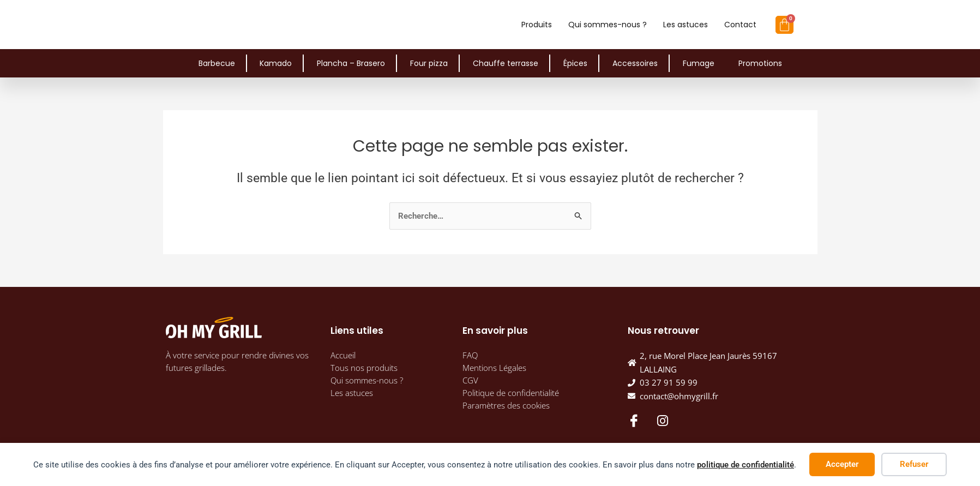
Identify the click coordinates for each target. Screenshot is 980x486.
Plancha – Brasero (351, 63)
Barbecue (217, 63)
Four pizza (429, 63)
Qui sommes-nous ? (608, 25)
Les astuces (686, 25)
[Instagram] (663, 421)
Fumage (699, 63)
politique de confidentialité (745, 465)
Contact (740, 25)
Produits (537, 25)
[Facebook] (633, 420)
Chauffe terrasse (506, 63)
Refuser (914, 464)
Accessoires (635, 63)
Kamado (276, 63)
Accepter (842, 464)
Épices (575, 63)
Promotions (760, 63)
